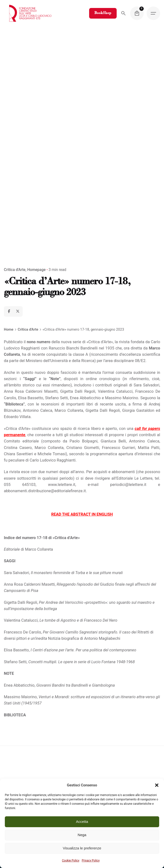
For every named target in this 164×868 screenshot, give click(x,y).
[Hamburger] (153, 13)
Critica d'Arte (15, 270)
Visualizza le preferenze (82, 848)
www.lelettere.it (62, 485)
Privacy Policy (91, 861)
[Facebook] (9, 311)
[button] (157, 785)
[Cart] (137, 13)
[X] (18, 311)
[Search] (123, 13)
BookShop (103, 13)
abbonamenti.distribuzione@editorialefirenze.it (45, 491)
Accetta (82, 822)
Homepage (36, 270)
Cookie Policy (71, 861)
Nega (82, 835)
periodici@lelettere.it (128, 485)
